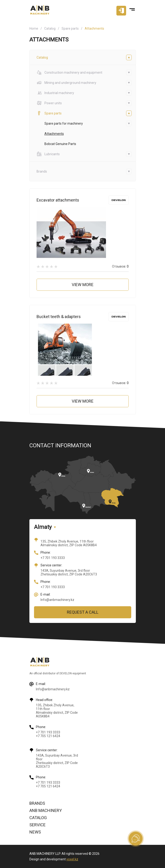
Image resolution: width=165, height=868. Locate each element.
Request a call (83, 612)
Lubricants (48, 154)
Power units (49, 103)
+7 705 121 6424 (48, 736)
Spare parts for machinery (64, 123)
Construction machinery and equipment (69, 73)
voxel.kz (72, 859)
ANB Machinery (46, 810)
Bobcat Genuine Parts (60, 144)
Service (37, 825)
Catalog (50, 28)
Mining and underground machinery (66, 83)
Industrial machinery (55, 93)
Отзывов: (120, 266)
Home (34, 28)
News (35, 832)
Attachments (54, 134)
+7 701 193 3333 (53, 558)
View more (83, 285)
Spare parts (70, 28)
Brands (37, 803)
